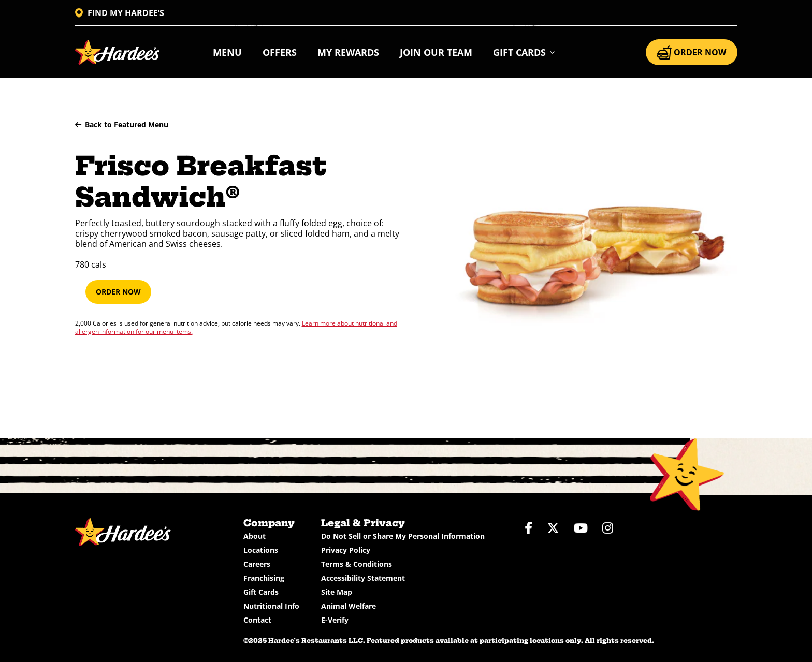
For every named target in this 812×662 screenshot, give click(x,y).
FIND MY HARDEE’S (120, 13)
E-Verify (335, 620)
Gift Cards (261, 592)
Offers (280, 52)
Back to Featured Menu (122, 124)
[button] (524, 52)
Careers (257, 564)
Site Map (337, 592)
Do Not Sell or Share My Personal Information (403, 536)
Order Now (118, 292)
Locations (261, 550)
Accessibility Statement (363, 578)
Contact (257, 620)
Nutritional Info (271, 606)
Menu (227, 52)
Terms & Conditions (357, 564)
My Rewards (348, 52)
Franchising (264, 578)
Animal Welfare (349, 606)
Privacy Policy (346, 550)
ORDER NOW (692, 52)
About (255, 536)
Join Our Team (436, 52)
